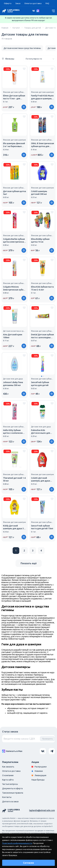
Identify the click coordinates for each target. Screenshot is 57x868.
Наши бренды (38, 780)
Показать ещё (29, 563)
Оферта (8, 3)
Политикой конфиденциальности (17, 843)
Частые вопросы (10, 784)
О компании (8, 775)
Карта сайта (8, 780)
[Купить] (24, 107)
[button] (42, 376)
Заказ (18, 3)
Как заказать (8, 767)
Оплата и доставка (33, 3)
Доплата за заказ (10, 802)
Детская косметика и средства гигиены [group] (22, 48)
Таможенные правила (13, 793)
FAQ (47, 3)
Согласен (28, 863)
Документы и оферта (12, 788)
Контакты (7, 797)
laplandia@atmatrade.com (42, 810)
